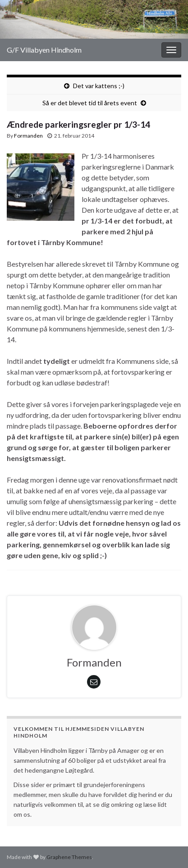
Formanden (28, 136)
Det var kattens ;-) (99, 86)
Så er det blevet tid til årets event (90, 103)
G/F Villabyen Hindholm (44, 50)
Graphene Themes (69, 857)
